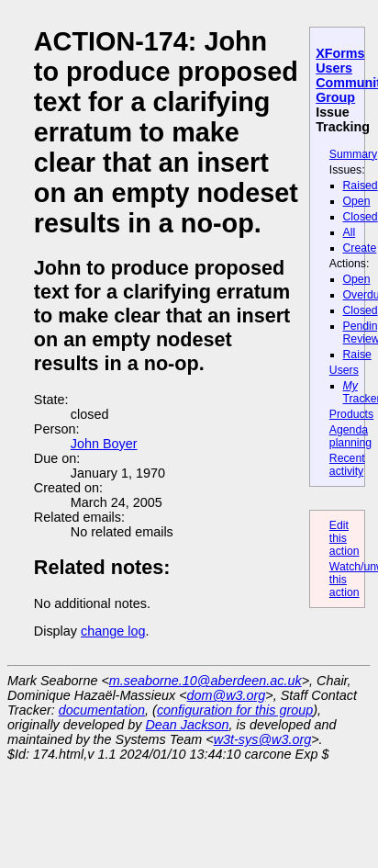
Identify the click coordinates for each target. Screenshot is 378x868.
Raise (357, 355)
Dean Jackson (187, 725)
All (350, 232)
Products (351, 414)
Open (357, 201)
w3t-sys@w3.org (263, 739)
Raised (361, 186)
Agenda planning (350, 436)
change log (113, 631)
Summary (353, 154)
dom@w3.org (227, 695)
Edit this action (345, 538)
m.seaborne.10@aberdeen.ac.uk (206, 681)
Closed (361, 217)
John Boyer (104, 444)
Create (360, 248)
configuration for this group (235, 710)
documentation (102, 710)
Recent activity (347, 465)
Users (344, 370)
